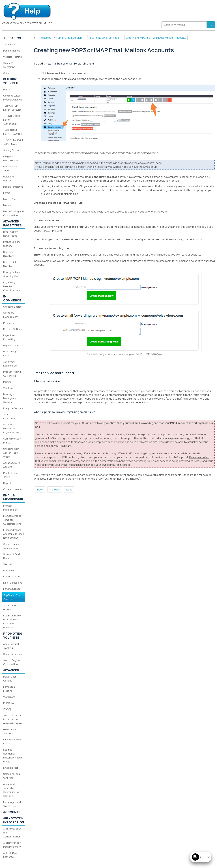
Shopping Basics (12, 307)
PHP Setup (9, 703)
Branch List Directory (10, 264)
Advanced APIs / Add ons (12, 465)
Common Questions (9, 65)
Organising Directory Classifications (12, 286)
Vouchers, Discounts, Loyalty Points (11, 428)
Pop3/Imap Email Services (104, 38)
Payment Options (13, 345)
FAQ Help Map (11, 768)
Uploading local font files (12, 776)
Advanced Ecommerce (10, 364)
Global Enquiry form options (11, 546)
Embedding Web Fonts (12, 741)
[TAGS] (7, 709)
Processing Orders (10, 353)
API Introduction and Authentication (12, 833)
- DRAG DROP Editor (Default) (12, 108)
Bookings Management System (11, 398)
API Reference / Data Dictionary (12, 845)
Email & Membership (70, 38)
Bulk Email (9, 570)
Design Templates (13, 187)
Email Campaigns (13, 583)
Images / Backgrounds (11, 158)
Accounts (12, 812)
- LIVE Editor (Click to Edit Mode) (13, 142)
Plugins (7, 382)
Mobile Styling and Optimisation (13, 213)
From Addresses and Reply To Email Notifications (13, 534)
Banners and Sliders (10, 168)
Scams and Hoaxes (9, 607)
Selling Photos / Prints (12, 441)
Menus (7, 205)
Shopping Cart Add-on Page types (11, 453)
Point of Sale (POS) (10, 475)
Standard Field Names (11, 556)
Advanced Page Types (12, 223)
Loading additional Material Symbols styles (13, 756)
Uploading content (9, 179)
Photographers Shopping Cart (12, 274)
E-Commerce (12, 298)
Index (40, 489)
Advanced (11, 670)
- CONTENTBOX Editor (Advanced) (12, 120)
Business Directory (8, 254)
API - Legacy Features (10, 855)
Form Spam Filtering (9, 689)
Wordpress (9, 697)
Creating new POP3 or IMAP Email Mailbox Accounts (156, 38)
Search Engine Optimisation (11, 662)
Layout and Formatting (10, 337)
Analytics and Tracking (11, 646)
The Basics (45, 38)
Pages (7, 89)
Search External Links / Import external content (13, 719)
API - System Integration (14, 820)
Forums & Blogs (12, 589)
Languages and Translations (12, 804)
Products (8, 323)
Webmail (8, 564)
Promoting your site (13, 636)
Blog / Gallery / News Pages (11, 234)
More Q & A (9, 199)
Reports (8, 483)
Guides (7, 73)
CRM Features (11, 576)
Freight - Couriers (13, 408)
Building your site (11, 81)
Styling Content (12, 150)
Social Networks (12, 654)
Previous (55, 489)
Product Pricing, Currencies (12, 374)
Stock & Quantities (9, 416)
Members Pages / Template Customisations (13, 520)
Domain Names (12, 51)
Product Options (13, 329)
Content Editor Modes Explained (13, 98)
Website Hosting (12, 57)
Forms (7, 193)
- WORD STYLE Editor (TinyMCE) (13, 132)
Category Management (11, 315)
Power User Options (10, 679)
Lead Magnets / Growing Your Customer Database (12, 621)
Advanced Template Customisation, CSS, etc (12, 790)
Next (69, 489)
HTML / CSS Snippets (10, 731)
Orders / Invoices (13, 489)
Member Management (11, 508)
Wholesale (9, 388)
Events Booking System (12, 244)
